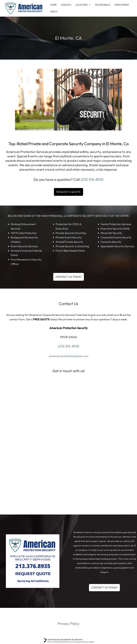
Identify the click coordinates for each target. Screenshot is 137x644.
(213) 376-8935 (92, 179)
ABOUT (54, 12)
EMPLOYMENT (122, 5)
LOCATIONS (81, 5)
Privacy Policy (68, 624)
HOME (54, 5)
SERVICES (66, 5)
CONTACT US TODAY (69, 277)
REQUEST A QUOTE (68, 192)
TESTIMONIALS (102, 5)
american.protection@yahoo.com (69, 356)
